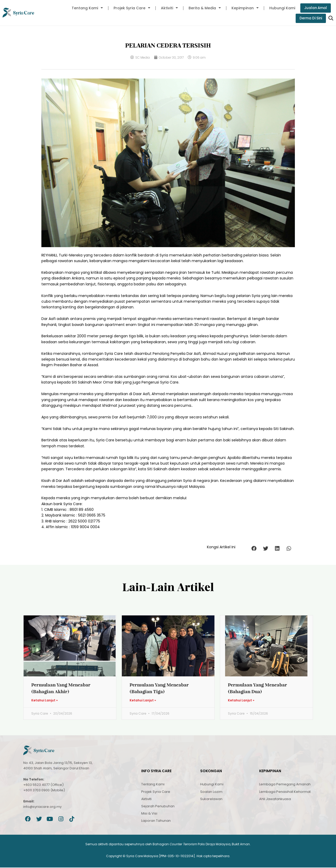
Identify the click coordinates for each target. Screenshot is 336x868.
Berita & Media (204, 8)
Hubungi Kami (281, 8)
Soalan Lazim (211, 792)
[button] (254, 549)
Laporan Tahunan (156, 821)
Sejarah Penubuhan (158, 807)
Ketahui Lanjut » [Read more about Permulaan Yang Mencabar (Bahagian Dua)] (241, 701)
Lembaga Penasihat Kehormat (285, 792)
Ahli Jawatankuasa (275, 799)
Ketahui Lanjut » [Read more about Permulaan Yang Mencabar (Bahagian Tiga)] (143, 701)
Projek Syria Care (131, 8)
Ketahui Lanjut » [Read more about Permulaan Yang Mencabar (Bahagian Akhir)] (44, 701)
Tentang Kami (86, 8)
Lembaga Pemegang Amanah (285, 785)
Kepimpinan (244, 8)
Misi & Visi (149, 814)
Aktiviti (168, 8)
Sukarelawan (211, 799)
